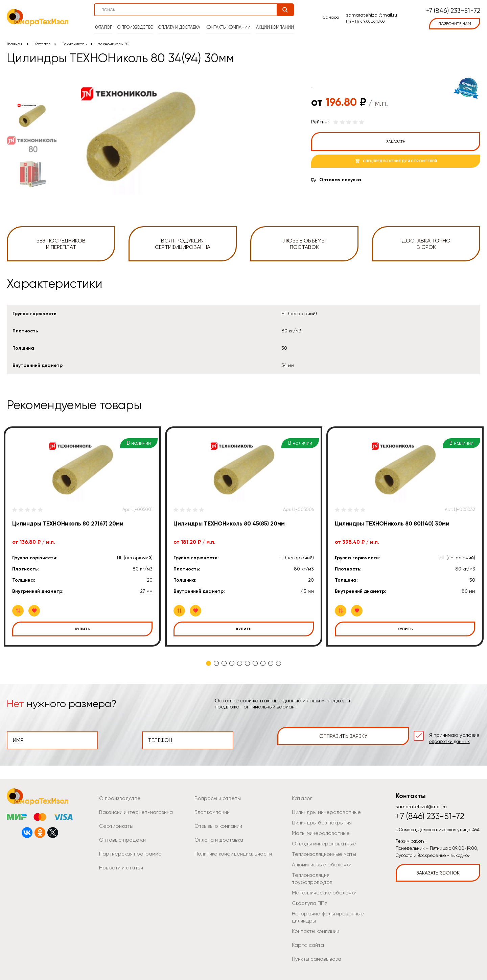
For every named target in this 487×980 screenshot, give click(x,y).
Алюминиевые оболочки (320, 861)
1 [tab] (208, 663)
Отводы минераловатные (321, 840)
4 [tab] (232, 663)
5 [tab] (240, 663)
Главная (15, 44)
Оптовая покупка (340, 180)
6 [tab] (247, 663)
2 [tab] (216, 663)
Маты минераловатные (319, 829)
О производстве (136, 24)
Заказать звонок (438, 869)
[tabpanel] (82, 536)
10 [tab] (279, 663)
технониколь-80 (114, 44)
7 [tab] (255, 663)
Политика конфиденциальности (231, 850)
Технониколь (74, 44)
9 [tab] (271, 663)
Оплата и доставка (180, 24)
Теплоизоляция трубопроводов (327, 871)
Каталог (105, 24)
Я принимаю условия (434, 736)
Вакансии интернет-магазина (134, 808)
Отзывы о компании (217, 822)
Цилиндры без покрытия (319, 819)
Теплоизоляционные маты (321, 850)
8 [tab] (263, 663)
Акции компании (273, 24)
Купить (83, 629)
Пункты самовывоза (314, 948)
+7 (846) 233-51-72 (453, 9)
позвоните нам (455, 21)
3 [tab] (224, 663)
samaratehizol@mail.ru (370, 13)
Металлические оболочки (322, 882)
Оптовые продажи (120, 836)
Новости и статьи (119, 864)
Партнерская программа (128, 850)
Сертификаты (115, 822)
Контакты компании (228, 24)
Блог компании (211, 808)
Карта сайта (306, 934)
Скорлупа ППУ (308, 892)
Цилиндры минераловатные (324, 808)
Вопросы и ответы (216, 794)
